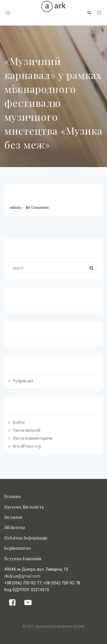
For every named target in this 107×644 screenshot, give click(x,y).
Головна (12, 496)
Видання (13, 517)
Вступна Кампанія (23, 558)
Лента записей (27, 430)
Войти (19, 422)
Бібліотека (15, 527)
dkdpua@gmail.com (22, 576)
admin (16, 208)
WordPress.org (27, 446)
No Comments (37, 208)
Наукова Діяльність (24, 507)
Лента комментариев (33, 438)
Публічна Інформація (26, 538)
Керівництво (18, 548)
